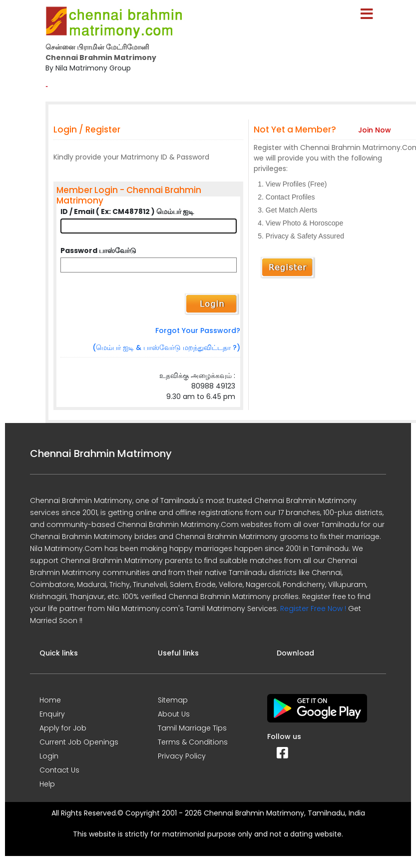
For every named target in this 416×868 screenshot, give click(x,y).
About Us (174, 714)
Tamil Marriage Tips (192, 728)
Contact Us (59, 770)
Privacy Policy (182, 756)
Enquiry (52, 714)
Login (49, 756)
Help (47, 784)
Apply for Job (63, 728)
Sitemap (173, 700)
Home (50, 700)
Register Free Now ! (313, 608)
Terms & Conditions (193, 742)
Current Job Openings (79, 742)
